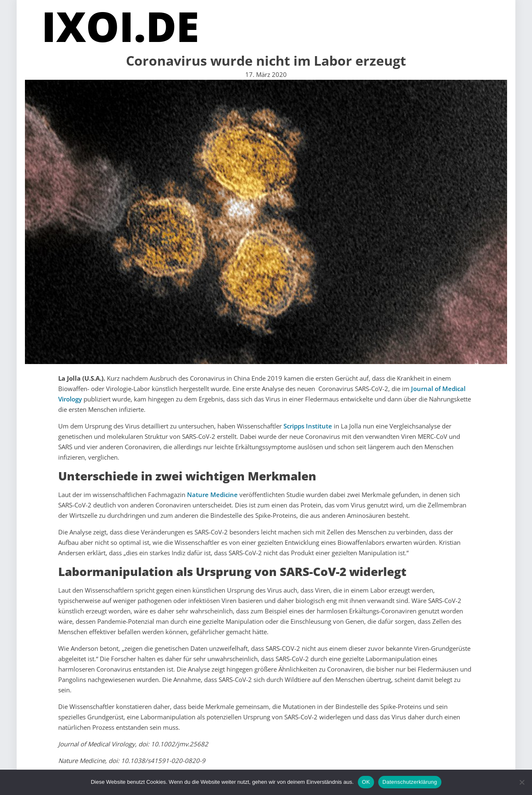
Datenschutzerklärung (410, 782)
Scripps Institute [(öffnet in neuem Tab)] (308, 426)
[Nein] (522, 782)
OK (366, 782)
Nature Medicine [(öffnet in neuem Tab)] (212, 495)
